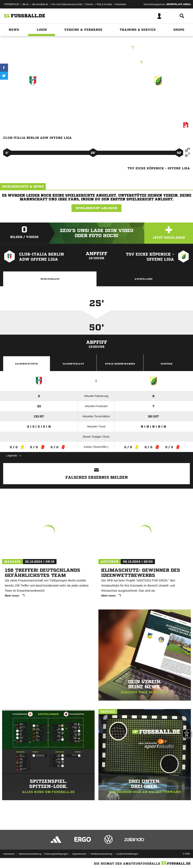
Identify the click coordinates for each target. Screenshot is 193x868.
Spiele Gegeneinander (120, 364)
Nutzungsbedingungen (56, 854)
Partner (90, 4)
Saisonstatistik (26, 364)
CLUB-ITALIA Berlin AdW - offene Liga (33, 99)
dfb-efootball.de (40, 4)
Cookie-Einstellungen (127, 854)
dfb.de (26, 4)
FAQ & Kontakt (104, 4)
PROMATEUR (12, 4)
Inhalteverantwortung (101, 854)
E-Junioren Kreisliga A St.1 (97, 48)
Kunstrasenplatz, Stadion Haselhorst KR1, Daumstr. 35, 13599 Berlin (96, 62)
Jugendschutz (79, 854)
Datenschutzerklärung (30, 854)
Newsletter (121, 4)
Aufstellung (143, 279)
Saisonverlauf (73, 364)
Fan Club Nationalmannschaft (67, 4)
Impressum (9, 854)
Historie (167, 364)
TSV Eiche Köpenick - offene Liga (158, 99)
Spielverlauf (50, 279)
